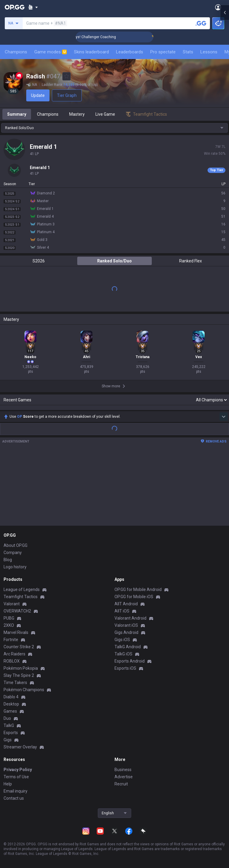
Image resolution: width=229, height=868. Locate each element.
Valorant (12, 604)
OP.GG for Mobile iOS (134, 597)
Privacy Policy (18, 770)
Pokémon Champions (24, 690)
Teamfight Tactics (21, 597)
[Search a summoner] (201, 23)
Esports (11, 733)
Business (123, 770)
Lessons (209, 52)
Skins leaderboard (91, 52)
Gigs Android (126, 632)
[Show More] (33, 7)
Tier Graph (67, 95)
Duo (7, 718)
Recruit (121, 784)
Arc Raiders (14, 654)
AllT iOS (122, 611)
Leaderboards (130, 52)
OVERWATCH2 (17, 611)
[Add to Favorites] (66, 76)
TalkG (9, 725)
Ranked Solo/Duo (114, 261)
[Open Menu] (218, 7)
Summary (17, 114)
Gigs (8, 740)
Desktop (11, 704)
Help (8, 784)
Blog (8, 560)
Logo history (15, 567)
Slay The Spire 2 (19, 675)
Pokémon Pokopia (21, 668)
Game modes (51, 52)
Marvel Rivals (16, 632)
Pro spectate (163, 52)
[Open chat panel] (225, 107)
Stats (188, 52)
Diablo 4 (11, 697)
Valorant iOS (126, 625)
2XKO (9, 625)
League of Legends (22, 590)
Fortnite (11, 640)
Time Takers (15, 683)
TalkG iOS (123, 654)
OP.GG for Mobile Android (138, 590)
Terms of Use (16, 777)
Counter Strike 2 (19, 647)
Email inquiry (16, 791)
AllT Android (126, 604)
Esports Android (130, 661)
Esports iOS (125, 668)
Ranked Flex (191, 261)
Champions (16, 52)
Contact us (14, 798)
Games (10, 711)
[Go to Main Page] (15, 7)
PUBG (9, 618)
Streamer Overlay (20, 747)
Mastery (77, 114)
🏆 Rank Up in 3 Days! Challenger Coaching (95, 37)
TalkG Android (128, 647)
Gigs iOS (122, 640)
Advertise (124, 777)
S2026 (39, 261)
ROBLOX (12, 661)
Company (13, 553)
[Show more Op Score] (224, 417)
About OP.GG (16, 545)
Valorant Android (130, 618)
